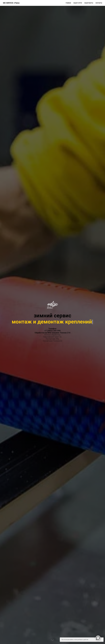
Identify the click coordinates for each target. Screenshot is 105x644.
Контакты (99, 3)
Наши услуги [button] (78, 3)
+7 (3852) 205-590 (52, 331)
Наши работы (89, 3)
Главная (68, 3)
